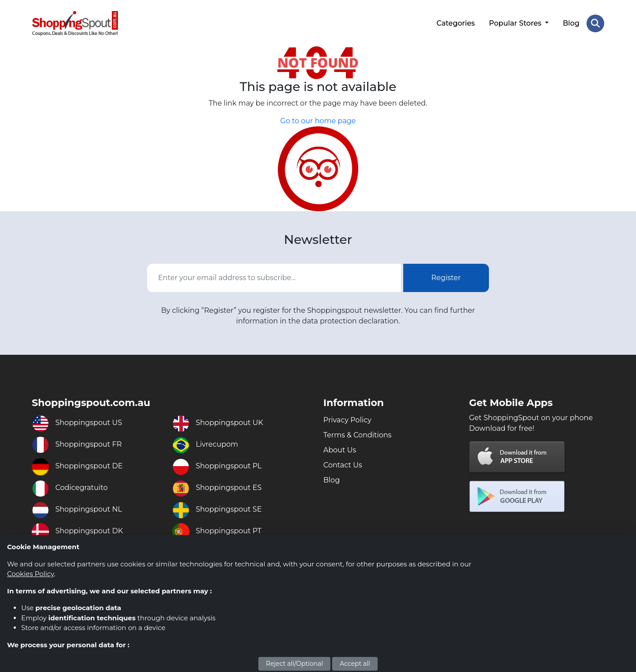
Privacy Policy (347, 420)
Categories (456, 23)
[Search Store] (595, 23)
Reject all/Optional (294, 664)
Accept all (355, 664)
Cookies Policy (30, 574)
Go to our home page (318, 121)
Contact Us (343, 465)
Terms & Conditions (357, 435)
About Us (340, 450)
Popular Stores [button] (516, 23)
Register (446, 278)
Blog (571, 23)
